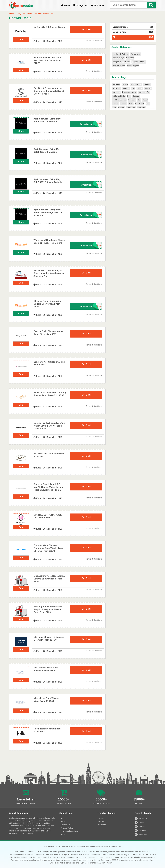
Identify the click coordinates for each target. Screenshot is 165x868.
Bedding (136, 96)
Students (102, 825)
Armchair (126, 88)
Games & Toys (118, 58)
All (133, 37)
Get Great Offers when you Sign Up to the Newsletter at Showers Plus (49, 273)
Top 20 (101, 818)
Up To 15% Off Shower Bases (49, 27)
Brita (148, 104)
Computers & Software (121, 62)
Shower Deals (49, 14)
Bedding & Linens (119, 100)
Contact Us (65, 825)
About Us (65, 818)
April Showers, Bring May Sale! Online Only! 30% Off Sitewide (48, 213)
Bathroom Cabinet (129, 92)
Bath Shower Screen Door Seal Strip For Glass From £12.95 (47, 60)
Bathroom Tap (144, 92)
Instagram (141, 830)
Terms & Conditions (94, 41)
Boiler (131, 104)
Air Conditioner (136, 84)
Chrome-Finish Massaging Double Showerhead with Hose (48, 304)
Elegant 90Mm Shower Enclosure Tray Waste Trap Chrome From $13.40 (48, 548)
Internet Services (119, 66)
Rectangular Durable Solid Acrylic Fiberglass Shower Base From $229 (48, 609)
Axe (133, 88)
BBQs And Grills (119, 96)
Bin (139, 100)
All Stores (97, 5)
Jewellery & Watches (120, 54)
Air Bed (125, 84)
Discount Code (133, 27)
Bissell (145, 100)
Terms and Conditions (70, 831)
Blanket (115, 104)
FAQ (63, 834)
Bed (129, 96)
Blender (123, 104)
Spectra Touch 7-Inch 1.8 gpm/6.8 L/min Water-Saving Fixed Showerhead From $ (48, 487)
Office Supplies (133, 66)
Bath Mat (148, 88)
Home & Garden (34, 14)
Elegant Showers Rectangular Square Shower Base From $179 (49, 579)
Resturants (103, 821)
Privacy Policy (67, 828)
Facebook (141, 818)
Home (65, 5)
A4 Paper (116, 84)
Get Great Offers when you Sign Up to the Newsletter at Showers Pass (49, 91)
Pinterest (140, 826)
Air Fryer (147, 84)
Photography (136, 54)
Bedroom (132, 100)
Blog (63, 821)
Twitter (139, 822)
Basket (140, 88)
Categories (80, 5)
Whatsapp (141, 834)
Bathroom (116, 92)
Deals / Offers (133, 32)
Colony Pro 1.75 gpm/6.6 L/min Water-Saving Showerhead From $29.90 (49, 426)
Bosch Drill (140, 104)
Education (130, 58)
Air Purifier (116, 88)
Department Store (139, 62)
